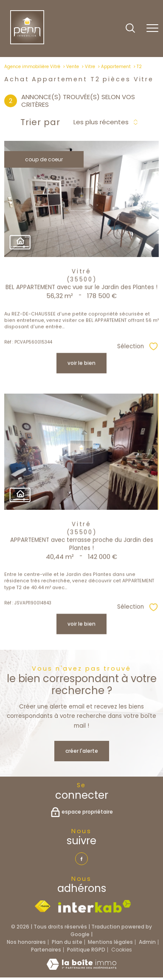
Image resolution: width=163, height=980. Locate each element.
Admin (147, 942)
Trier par (40, 122)
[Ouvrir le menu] (152, 29)
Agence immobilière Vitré (32, 67)
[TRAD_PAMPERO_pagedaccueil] (27, 42)
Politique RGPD (86, 950)
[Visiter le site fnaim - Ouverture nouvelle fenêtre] (42, 906)
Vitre (90, 67)
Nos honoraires (26, 942)
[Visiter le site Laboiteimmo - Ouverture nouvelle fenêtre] (81, 968)
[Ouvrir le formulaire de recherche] (130, 29)
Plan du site (67, 942)
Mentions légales (110, 942)
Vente (73, 67)
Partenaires (46, 950)
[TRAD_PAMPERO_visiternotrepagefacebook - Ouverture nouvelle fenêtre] (81, 859)
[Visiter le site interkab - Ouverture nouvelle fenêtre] (95, 906)
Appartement (116, 67)
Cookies (122, 950)
